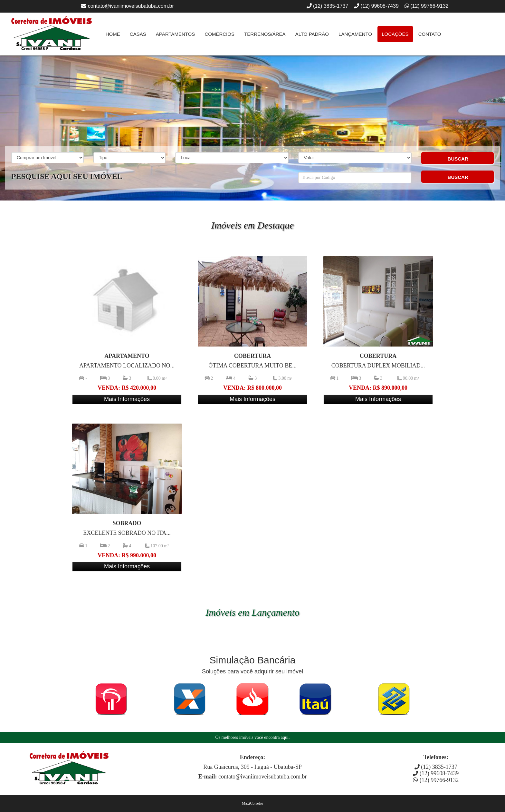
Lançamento (355, 34)
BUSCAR (458, 159)
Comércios (219, 34)
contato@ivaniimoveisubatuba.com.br (131, 6)
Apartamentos (175, 34)
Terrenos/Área (265, 34)
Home (113, 34)
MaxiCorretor (252, 803)
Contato (430, 34)
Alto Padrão (312, 34)
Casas (138, 34)
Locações (395, 34)
